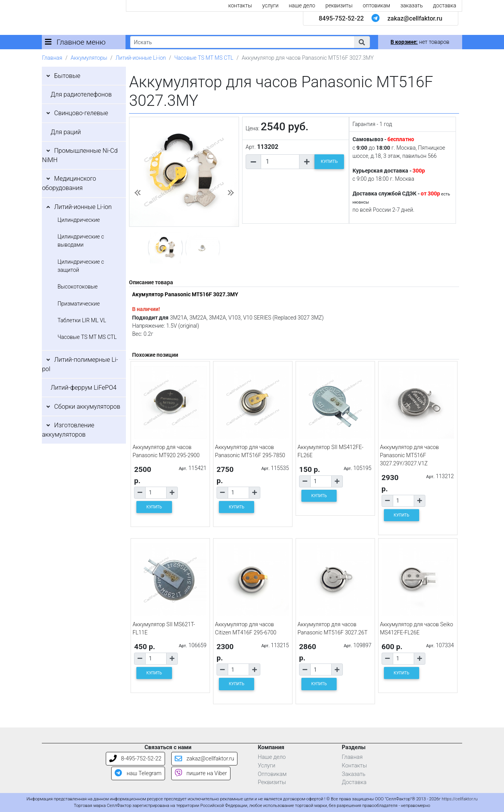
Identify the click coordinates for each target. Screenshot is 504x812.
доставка (445, 5)
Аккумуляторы (89, 58)
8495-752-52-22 (341, 18)
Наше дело (272, 757)
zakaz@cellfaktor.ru (415, 18)
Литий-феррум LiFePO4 (84, 388)
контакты (240, 5)
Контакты (354, 766)
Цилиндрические (78, 220)
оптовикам (376, 5)
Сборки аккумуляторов (87, 407)
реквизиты (339, 5)
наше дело (302, 5)
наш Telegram (138, 773)
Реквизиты (272, 782)
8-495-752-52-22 (135, 759)
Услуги (266, 766)
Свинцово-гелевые (81, 113)
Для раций (66, 132)
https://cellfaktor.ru (459, 799)
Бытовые (67, 76)
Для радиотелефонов (81, 94)
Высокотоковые (77, 287)
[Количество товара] (280, 162)
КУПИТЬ (329, 162)
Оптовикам (272, 774)
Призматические (78, 304)
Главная (52, 58)
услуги (270, 5)
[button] (362, 42)
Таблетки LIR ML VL (82, 320)
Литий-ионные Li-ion (141, 58)
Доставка (354, 782)
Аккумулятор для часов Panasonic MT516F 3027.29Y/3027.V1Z (409, 455)
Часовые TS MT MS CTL (204, 58)
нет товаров (420, 42)
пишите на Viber (201, 773)
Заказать (353, 774)
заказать (411, 5)
